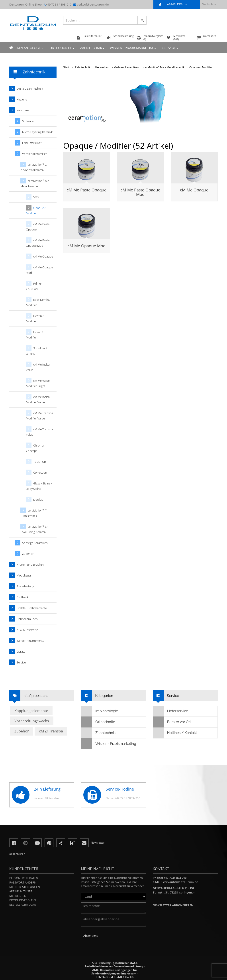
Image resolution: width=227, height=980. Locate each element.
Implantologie (30, 48)
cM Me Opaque (194, 190)
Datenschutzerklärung (128, 966)
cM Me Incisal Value (38, 367)
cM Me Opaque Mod (87, 246)
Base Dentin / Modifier (38, 302)
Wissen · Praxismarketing (133, 48)
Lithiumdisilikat (32, 143)
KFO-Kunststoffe (27, 630)
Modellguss (24, 575)
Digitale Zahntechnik (30, 89)
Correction (40, 472)
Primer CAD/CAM (34, 286)
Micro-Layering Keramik (37, 132)
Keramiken (102, 67)
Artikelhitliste (21, 891)
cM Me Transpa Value (39, 432)
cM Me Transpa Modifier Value (39, 416)
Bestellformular (23, 905)
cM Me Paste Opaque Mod (140, 192)
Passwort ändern (23, 882)
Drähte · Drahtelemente (32, 608)
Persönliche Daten (24, 878)
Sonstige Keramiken (35, 543)
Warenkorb (207, 38)
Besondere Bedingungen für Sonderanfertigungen (114, 972)
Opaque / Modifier (201, 67)
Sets (36, 197)
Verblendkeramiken (126, 67)
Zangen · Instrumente (30, 641)
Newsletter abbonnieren (173, 905)
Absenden (91, 936)
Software (28, 121)
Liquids (38, 500)
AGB (95, 970)
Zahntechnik (92, 48)
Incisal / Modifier (34, 335)
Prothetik (23, 597)
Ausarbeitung (25, 586)
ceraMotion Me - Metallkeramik (164, 67)
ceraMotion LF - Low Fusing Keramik (35, 529)
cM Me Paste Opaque (87, 190)
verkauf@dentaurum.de (93, 4)
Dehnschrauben (27, 619)
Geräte (21, 651)
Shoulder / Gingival (36, 351)
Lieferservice (171, 711)
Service (170, 48)
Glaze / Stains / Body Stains (39, 486)
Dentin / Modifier (35, 319)
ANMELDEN (175, 4)
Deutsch (209, 4)
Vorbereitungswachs (32, 721)
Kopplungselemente (31, 711)
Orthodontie (62, 48)
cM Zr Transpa (51, 731)
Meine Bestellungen (25, 887)
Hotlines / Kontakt (175, 733)
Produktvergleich (23, 900)
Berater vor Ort (172, 722)
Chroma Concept (35, 448)
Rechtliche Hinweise (98, 966)
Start (66, 67)
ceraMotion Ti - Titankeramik (35, 513)
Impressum (129, 973)
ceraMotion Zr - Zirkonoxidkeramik (35, 167)
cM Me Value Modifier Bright (38, 383)
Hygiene (22, 99)
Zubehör (28, 554)
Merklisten (18, 896)
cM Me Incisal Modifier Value (38, 399)
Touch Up (40, 462)
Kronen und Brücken (30, 565)
